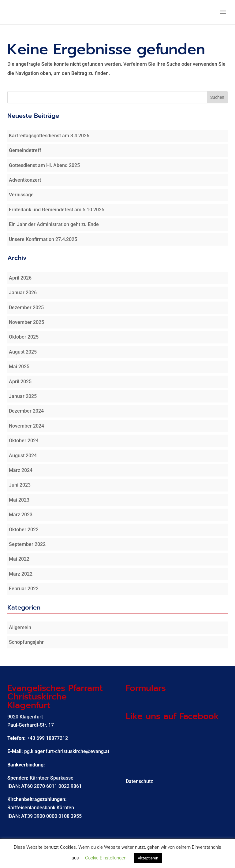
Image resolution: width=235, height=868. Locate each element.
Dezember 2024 (26, 411)
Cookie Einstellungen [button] (106, 858)
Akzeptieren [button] (148, 858)
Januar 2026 (23, 293)
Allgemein (20, 627)
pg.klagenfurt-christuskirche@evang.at (67, 751)
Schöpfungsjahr (26, 642)
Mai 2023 (19, 500)
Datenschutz (139, 781)
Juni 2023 (20, 485)
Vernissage (21, 195)
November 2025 (26, 322)
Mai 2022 (19, 559)
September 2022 (27, 544)
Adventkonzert (25, 180)
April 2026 (20, 278)
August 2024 (23, 456)
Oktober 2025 (24, 337)
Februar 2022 (24, 589)
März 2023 (21, 515)
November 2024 (26, 426)
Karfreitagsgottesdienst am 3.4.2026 (49, 136)
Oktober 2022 (24, 530)
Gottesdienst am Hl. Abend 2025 (44, 165)
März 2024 (21, 470)
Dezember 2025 (26, 308)
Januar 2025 (23, 396)
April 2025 (20, 382)
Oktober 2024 (24, 441)
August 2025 (23, 352)
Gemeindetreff (25, 150)
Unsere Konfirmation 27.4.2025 (43, 239)
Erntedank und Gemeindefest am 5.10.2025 (57, 210)
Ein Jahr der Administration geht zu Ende (54, 224)
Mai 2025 (19, 367)
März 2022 (21, 574)
